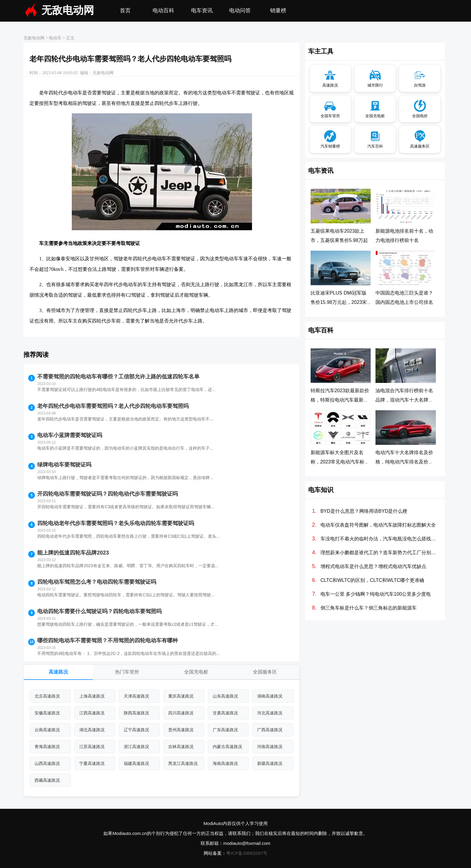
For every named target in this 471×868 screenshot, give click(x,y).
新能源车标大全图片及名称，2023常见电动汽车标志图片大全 (340, 462)
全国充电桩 (196, 672)
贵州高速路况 (181, 730)
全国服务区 (265, 672)
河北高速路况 (270, 713)
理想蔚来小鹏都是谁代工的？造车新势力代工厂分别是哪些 (379, 553)
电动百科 (163, 11)
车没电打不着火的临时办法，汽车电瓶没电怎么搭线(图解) (379, 539)
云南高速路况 (47, 730)
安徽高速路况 (47, 713)
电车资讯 (202, 11)
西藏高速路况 (47, 780)
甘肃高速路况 (225, 713)
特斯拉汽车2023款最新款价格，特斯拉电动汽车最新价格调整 (340, 400)
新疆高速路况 (270, 763)
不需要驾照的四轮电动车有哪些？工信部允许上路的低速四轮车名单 (118, 377)
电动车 (55, 38)
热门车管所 (127, 672)
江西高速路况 (92, 713)
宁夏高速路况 (92, 763)
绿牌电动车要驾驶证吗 (64, 465)
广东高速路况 (225, 730)
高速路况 (58, 672)
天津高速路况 (136, 696)
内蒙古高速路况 (227, 747)
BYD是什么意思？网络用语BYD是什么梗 (364, 511)
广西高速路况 (270, 730)
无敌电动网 (68, 11)
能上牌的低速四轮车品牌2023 (73, 553)
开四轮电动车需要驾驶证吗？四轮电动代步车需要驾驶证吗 (108, 494)
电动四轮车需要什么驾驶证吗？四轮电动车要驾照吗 (99, 611)
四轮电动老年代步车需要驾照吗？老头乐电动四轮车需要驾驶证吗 (116, 523)
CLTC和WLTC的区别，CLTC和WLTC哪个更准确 (372, 580)
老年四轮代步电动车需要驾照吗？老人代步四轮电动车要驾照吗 (113, 406)
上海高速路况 (92, 696)
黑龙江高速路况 (183, 763)
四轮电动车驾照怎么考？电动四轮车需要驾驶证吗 (97, 582)
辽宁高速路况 (136, 730)
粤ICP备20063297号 (247, 853)
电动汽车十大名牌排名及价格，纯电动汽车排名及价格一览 (404, 462)
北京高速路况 (47, 696)
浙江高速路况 (136, 747)
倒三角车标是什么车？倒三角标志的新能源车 (369, 608)
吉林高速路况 (181, 747)
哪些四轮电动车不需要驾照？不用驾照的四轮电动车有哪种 (108, 640)
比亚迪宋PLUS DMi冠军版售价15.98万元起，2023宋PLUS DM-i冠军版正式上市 (339, 302)
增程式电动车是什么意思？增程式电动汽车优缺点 (373, 566)
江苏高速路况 (92, 747)
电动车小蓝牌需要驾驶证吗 (70, 435)
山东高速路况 (225, 696)
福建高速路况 (136, 763)
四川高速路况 (181, 713)
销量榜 (278, 11)
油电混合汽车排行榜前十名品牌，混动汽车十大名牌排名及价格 (404, 400)
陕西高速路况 (136, 713)
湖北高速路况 (92, 730)
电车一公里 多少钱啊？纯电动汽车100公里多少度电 (376, 594)
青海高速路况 (47, 747)
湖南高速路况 (270, 696)
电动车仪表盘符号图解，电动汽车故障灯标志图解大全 (378, 525)
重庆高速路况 (181, 696)
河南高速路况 (270, 747)
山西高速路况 (47, 763)
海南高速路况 (225, 763)
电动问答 (240, 11)
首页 (125, 11)
